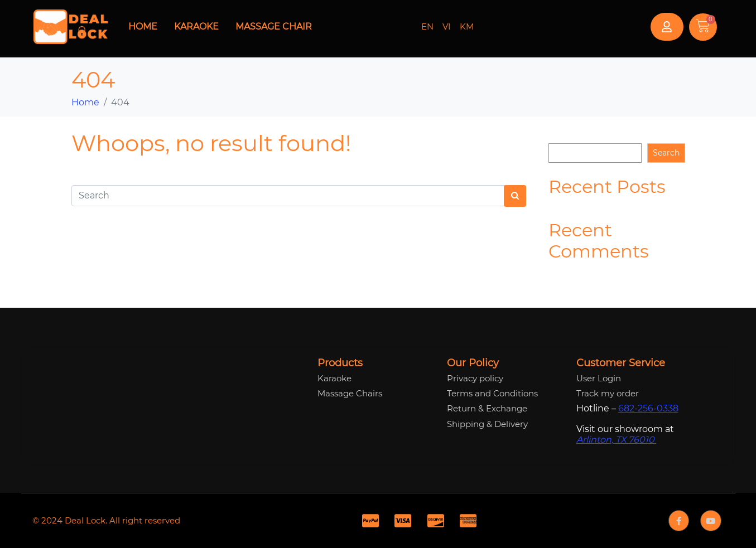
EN (427, 26)
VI (447, 26)
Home (143, 26)
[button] (667, 27)
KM (467, 26)
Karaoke (196, 26)
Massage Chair (274, 26)
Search (562, 134)
